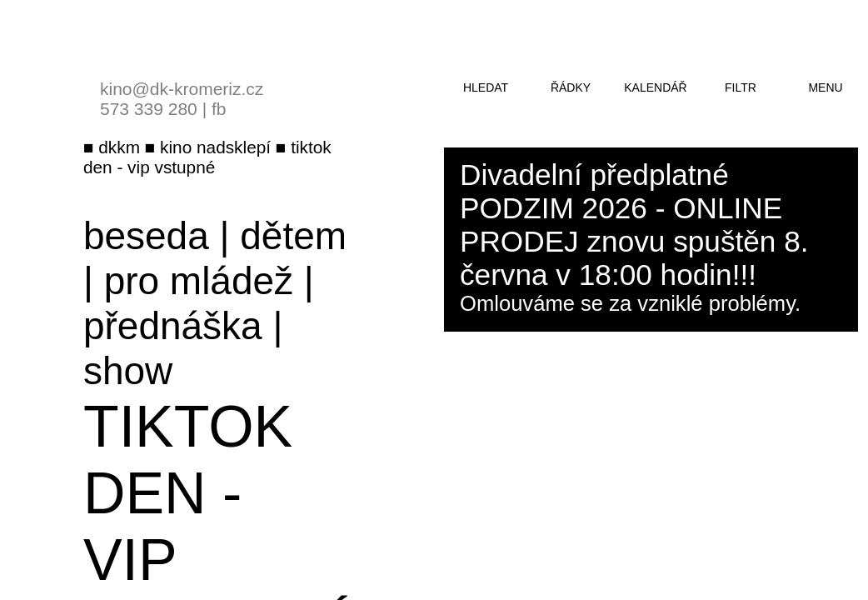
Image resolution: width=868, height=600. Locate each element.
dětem (293, 236)
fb (219, 109)
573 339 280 (149, 109)
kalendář (655, 87)
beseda (146, 236)
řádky (571, 87)
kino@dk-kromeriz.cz (182, 89)
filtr (741, 87)
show (128, 371)
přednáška (173, 326)
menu (825, 87)
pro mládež (199, 281)
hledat (486, 87)
